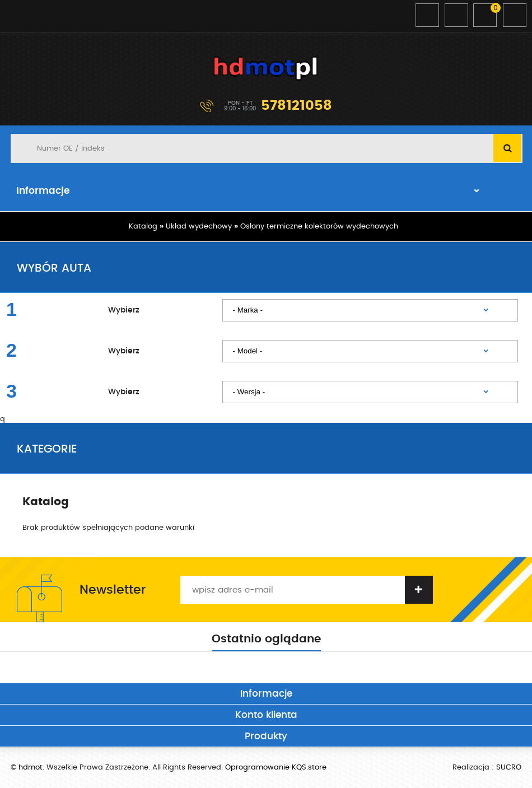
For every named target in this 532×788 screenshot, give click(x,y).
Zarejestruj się (456, 15)
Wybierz (124, 310)
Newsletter (113, 590)
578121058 (297, 106)
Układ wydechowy (199, 227)
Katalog (143, 227)
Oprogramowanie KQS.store (276, 768)
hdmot (266, 68)
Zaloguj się (427, 15)
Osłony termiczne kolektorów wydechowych (319, 227)
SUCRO (509, 768)
